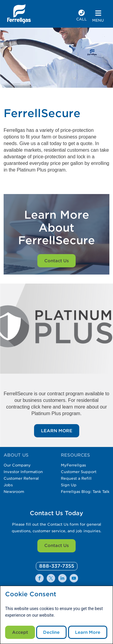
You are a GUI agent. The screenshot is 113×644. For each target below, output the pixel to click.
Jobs (8, 485)
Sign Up (69, 485)
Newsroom (14, 492)
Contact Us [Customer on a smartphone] (56, 261)
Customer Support (79, 472)
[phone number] (82, 16)
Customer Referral (21, 478)
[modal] (56, 615)
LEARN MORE (57, 431)
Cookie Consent (31, 594)
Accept (20, 632)
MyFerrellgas (73, 465)
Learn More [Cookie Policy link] (88, 632)
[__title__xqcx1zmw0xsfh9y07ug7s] (19, 14)
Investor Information (23, 472)
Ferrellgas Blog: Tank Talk (85, 492)
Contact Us (56, 545)
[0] (57, 566)
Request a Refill (76, 478)
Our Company (17, 465)
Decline (51, 632)
